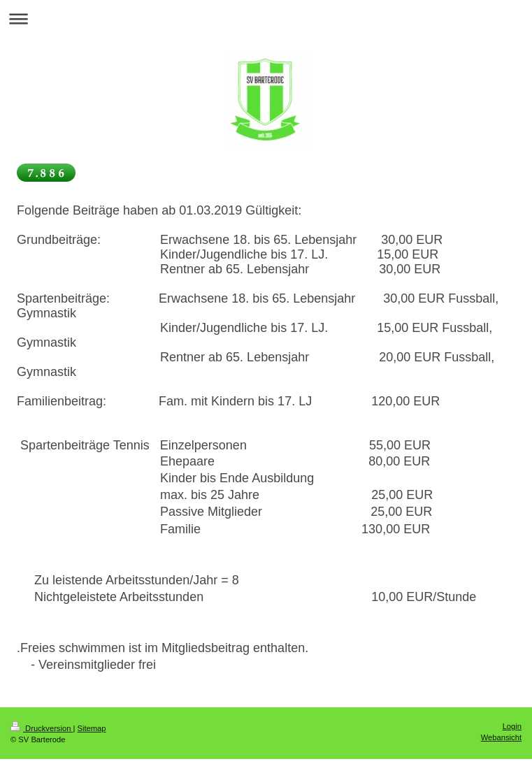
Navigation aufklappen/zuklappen (266, 19)
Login (512, 726)
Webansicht (501, 737)
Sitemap (92, 728)
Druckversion (42, 728)
